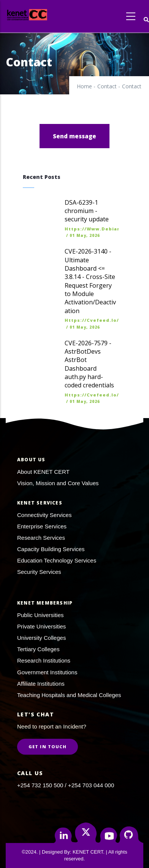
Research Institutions (44, 660)
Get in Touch (48, 747)
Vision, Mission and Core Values (58, 483)
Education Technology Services (57, 560)
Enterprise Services (42, 526)
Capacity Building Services (51, 549)
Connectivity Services (44, 515)
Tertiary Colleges (38, 649)
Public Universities (40, 615)
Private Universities (41, 626)
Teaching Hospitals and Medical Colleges (69, 695)
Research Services (41, 538)
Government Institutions (47, 672)
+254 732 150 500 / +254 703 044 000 (66, 785)
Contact (107, 86)
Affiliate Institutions (41, 684)
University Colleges (41, 638)
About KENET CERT (43, 472)
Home (84, 86)
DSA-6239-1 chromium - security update (87, 211)
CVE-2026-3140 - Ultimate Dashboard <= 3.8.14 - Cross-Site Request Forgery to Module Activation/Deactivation (90, 281)
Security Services (39, 572)
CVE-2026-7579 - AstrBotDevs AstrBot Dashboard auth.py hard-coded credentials (89, 364)
